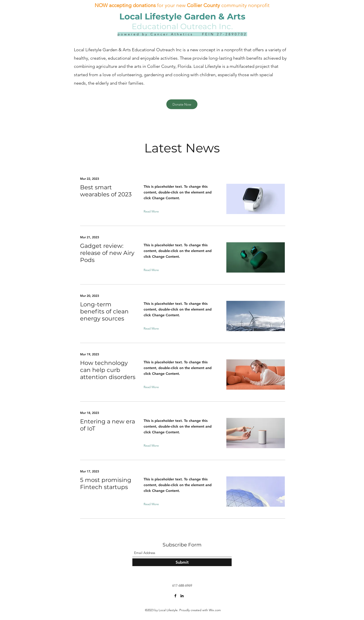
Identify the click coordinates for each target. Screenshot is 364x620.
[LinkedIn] (182, 596)
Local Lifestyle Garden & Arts (182, 16)
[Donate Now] (182, 104)
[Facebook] (175, 596)
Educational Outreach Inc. (182, 26)
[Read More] (152, 211)
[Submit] (182, 562)
